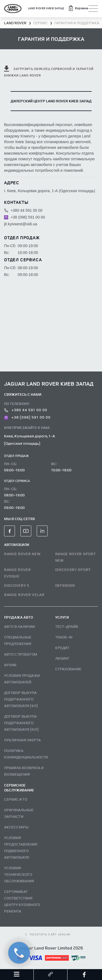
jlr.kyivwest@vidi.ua (21, 224)
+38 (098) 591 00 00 (24, 217)
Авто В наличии (19, 626)
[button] (78, 8)
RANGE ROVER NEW (22, 554)
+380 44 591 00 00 (23, 210)
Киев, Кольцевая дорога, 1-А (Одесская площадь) (30, 440)
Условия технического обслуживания (19, 874)
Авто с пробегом (21, 654)
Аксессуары (16, 827)
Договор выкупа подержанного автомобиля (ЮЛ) (21, 723)
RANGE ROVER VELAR (24, 595)
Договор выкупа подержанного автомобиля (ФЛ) (21, 699)
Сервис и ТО (16, 799)
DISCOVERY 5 (17, 585)
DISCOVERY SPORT (73, 569)
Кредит (62, 648)
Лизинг (62, 658)
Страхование (68, 669)
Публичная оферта (22, 740)
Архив (10, 665)
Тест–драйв (67, 626)
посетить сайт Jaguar (48, 934)
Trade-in (64, 637)
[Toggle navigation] (93, 9)
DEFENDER (65, 585)
